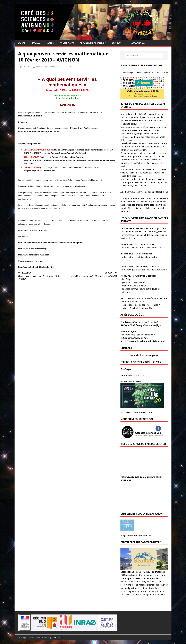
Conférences (67, 43)
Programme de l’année (93, 43)
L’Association (138, 43)
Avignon (37, 43)
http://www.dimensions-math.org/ (33, 255)
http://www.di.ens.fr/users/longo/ (33, 249)
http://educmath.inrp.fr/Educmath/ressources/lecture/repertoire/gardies (51, 243)
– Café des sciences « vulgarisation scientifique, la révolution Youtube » (139, 257)
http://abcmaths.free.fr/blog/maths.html (36, 267)
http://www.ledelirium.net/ (43, 171)
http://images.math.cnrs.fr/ (30, 116)
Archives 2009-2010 (57, 67)
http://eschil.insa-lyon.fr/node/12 (33, 230)
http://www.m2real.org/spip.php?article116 (66, 153)
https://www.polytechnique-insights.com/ (143, 341)
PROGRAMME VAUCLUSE (132, 375)
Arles (50, 43)
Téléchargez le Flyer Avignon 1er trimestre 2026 (145, 73)
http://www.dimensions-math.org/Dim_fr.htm (39, 131)
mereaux (40, 67)
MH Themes (58, 638)
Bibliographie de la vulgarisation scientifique (141, 325)
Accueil (22, 43)
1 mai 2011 (27, 67)
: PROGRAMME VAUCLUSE (139, 412)
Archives (116, 43)
